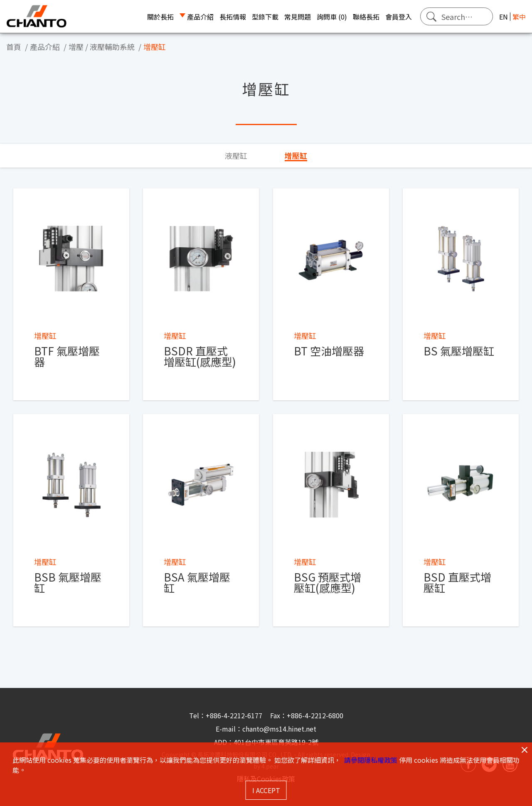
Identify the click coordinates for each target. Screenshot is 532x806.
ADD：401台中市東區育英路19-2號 (266, 742)
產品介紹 (45, 47)
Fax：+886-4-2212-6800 (307, 715)
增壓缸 (155, 47)
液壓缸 (236, 155)
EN (504, 17)
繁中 (519, 17)
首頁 (14, 47)
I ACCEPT (266, 790)
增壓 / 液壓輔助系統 (102, 47)
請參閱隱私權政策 (371, 760)
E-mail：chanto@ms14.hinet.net (266, 729)
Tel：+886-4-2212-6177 (227, 715)
